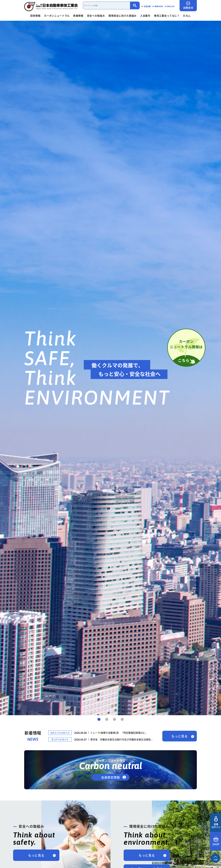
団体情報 (35, 16)
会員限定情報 (110, 777)
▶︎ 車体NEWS (158, 6)
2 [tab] (107, 720)
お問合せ (188, 5)
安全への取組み (96, 16)
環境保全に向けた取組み (122, 16)
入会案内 (145, 16)
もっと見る (180, 736)
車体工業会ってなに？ (167, 16)
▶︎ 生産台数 (146, 6)
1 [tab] (99, 720)
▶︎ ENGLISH (170, 6)
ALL (187, 16)
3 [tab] (114, 720)
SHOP (216, 841)
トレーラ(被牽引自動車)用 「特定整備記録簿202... (118, 733)
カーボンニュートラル (57, 16)
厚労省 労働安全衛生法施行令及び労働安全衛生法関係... (122, 739)
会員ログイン (216, 823)
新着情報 (78, 16)
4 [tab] (122, 720)
